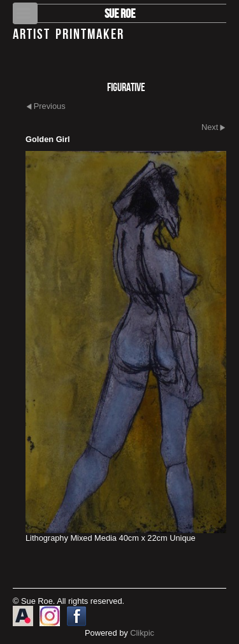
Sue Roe (120, 13)
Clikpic (142, 633)
